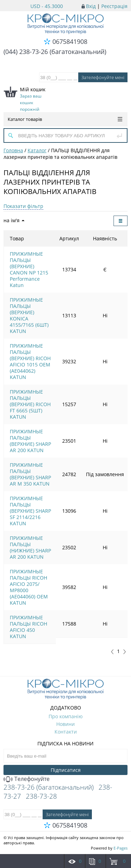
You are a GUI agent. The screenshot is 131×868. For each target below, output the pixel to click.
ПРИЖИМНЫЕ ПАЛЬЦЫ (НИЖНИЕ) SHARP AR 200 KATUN (30, 547)
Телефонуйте (27, 779)
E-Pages (121, 848)
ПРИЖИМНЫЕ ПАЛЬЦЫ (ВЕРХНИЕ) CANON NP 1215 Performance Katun (29, 269)
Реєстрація (114, 6)
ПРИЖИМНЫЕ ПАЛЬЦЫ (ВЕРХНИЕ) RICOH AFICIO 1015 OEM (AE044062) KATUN (30, 361)
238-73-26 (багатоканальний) (49, 787)
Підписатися (66, 770)
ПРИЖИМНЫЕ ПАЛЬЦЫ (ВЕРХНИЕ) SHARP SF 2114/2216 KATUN (30, 511)
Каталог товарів (65, 119)
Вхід (91, 6)
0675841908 (70, 41)
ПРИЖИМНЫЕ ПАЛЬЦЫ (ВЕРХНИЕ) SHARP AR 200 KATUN (30, 441)
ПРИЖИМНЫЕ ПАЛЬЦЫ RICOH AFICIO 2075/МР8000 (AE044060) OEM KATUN (29, 587)
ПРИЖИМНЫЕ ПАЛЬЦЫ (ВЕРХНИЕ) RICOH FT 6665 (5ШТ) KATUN (30, 404)
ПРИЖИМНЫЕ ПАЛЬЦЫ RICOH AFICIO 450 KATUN (28, 627)
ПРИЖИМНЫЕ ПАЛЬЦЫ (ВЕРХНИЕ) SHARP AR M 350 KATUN (30, 474)
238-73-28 (41, 796)
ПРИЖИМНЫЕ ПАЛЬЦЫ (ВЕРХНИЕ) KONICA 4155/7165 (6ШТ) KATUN (29, 315)
